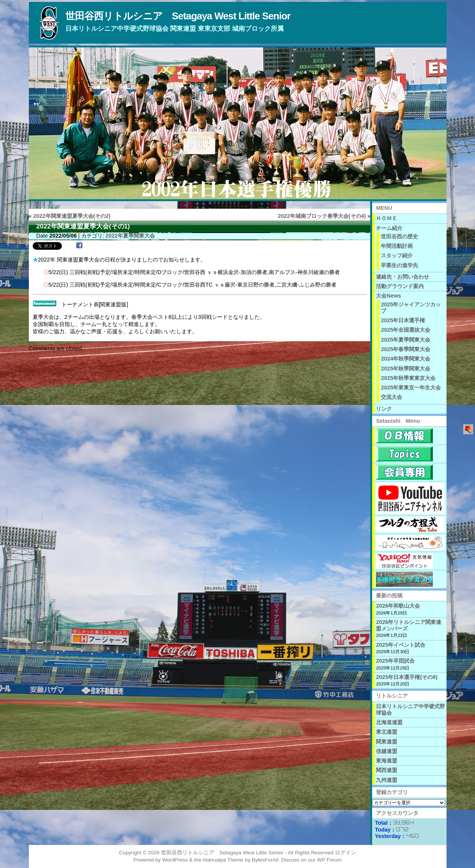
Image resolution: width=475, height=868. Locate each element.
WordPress (175, 860)
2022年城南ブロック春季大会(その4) (322, 216)
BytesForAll (265, 860)
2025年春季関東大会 (406, 349)
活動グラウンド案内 (400, 286)
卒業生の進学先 (399, 265)
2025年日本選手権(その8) (407, 677)
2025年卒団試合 (395, 661)
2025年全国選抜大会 (406, 330)
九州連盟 (387, 780)
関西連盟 (387, 770)
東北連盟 (387, 732)
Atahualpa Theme (223, 860)
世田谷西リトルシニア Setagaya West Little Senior (178, 16)
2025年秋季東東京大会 (408, 378)
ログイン (346, 853)
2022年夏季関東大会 (130, 236)
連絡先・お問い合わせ (402, 277)
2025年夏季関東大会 (406, 340)
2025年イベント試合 (401, 645)
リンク (384, 409)
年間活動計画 (397, 246)
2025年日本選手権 (403, 320)
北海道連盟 (389, 722)
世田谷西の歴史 (399, 236)
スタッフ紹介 (397, 255)
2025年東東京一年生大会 (411, 388)
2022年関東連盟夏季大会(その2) (72, 216)
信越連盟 (387, 751)
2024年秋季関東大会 (406, 359)
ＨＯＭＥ (387, 218)
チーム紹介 (389, 228)
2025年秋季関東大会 (406, 369)
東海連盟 (387, 761)
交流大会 (391, 397)
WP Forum (329, 860)
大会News (388, 296)
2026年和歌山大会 (398, 606)
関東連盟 (387, 742)
